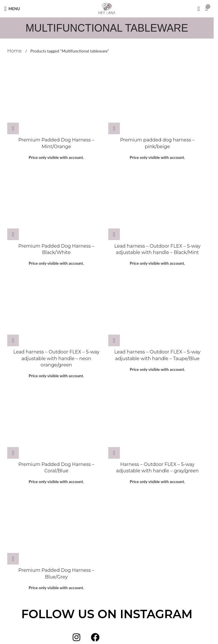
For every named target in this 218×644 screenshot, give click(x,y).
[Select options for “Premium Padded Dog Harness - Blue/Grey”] (13, 559)
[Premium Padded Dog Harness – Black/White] (56, 203)
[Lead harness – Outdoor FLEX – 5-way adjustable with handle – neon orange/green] (56, 309)
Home (15, 51)
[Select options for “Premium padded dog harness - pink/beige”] (114, 128)
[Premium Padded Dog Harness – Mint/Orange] (56, 97)
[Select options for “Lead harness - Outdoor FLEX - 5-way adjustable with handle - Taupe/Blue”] (114, 340)
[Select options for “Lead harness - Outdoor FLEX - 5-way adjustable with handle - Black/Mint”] (114, 234)
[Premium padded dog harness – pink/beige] (157, 97)
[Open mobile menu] (12, 9)
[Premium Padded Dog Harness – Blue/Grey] (56, 528)
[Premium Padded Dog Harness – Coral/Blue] (56, 422)
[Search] (198, 9)
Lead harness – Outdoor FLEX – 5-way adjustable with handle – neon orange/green (56, 358)
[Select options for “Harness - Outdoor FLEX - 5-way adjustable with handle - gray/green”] (114, 453)
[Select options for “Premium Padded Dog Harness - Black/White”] (13, 234)
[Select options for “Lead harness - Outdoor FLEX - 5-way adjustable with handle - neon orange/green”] (13, 340)
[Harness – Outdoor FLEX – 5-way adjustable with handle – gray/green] (157, 422)
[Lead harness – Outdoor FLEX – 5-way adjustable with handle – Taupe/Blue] (157, 309)
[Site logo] (107, 8)
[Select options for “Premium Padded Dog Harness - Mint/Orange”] (13, 128)
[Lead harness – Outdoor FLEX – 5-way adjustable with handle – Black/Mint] (157, 203)
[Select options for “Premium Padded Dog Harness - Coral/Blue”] (13, 453)
